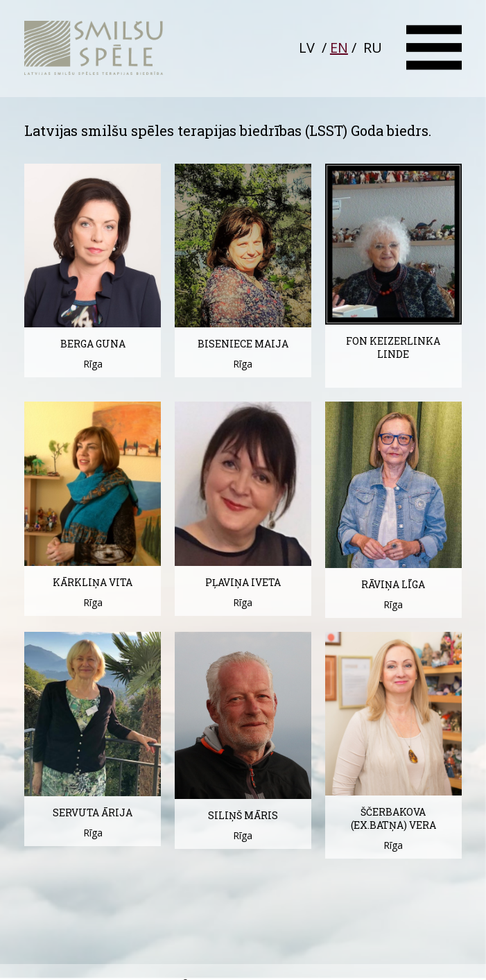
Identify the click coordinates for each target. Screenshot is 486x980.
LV (307, 48)
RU (373, 48)
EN (339, 48)
